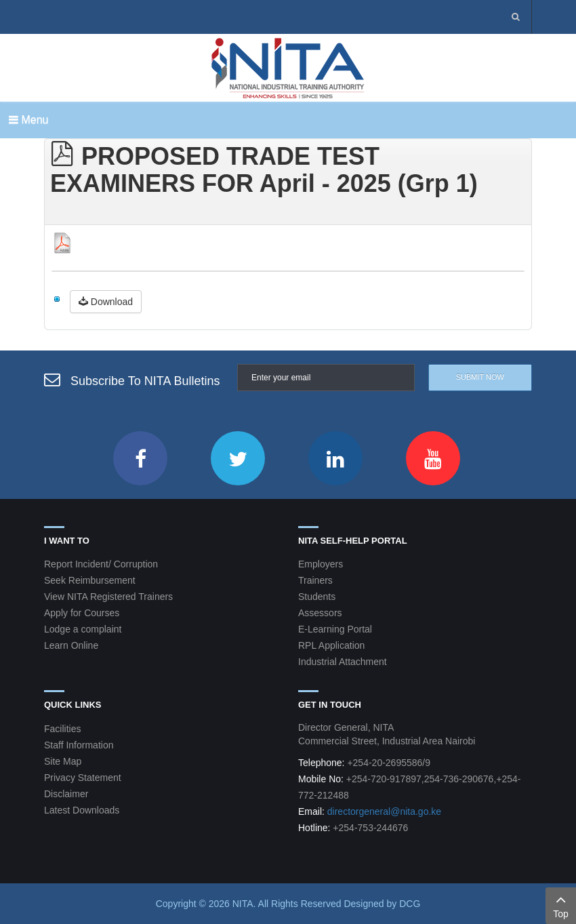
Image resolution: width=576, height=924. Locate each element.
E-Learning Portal (335, 629)
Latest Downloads (82, 810)
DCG (410, 904)
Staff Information (79, 745)
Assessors (320, 613)
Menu (28, 120)
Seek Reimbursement (90, 580)
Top (561, 905)
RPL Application (331, 645)
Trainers (315, 580)
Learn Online (71, 645)
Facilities (62, 729)
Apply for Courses (82, 613)
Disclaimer (66, 794)
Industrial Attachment (343, 662)
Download (106, 302)
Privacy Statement (83, 778)
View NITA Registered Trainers (108, 597)
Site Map (63, 761)
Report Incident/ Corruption (101, 564)
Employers (321, 564)
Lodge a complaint (83, 629)
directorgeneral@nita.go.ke (384, 811)
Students (317, 597)
